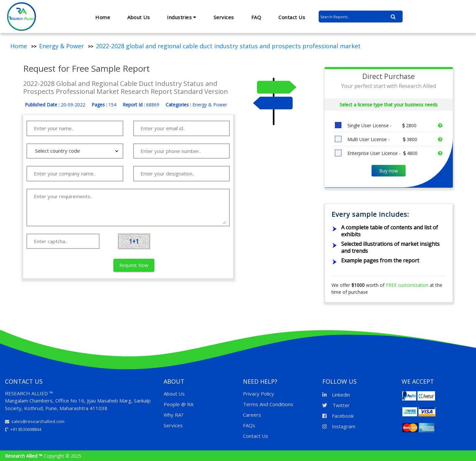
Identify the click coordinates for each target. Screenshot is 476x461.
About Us (139, 17)
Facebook (338, 416)
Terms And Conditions (268, 404)
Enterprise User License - (382, 153)
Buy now (389, 171)
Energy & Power (61, 46)
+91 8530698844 (23, 429)
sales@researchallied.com (35, 421)
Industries (182, 17)
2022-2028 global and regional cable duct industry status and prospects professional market (228, 46)
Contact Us (292, 17)
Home (103, 17)
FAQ (256, 17)
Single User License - (381, 125)
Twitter (336, 405)
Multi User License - (382, 139)
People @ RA (178, 404)
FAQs (249, 425)
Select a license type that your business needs (389, 105)
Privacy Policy (258, 394)
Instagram (339, 426)
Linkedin (336, 395)
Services (224, 17)
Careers (252, 415)
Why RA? (174, 415)
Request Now (134, 265)
